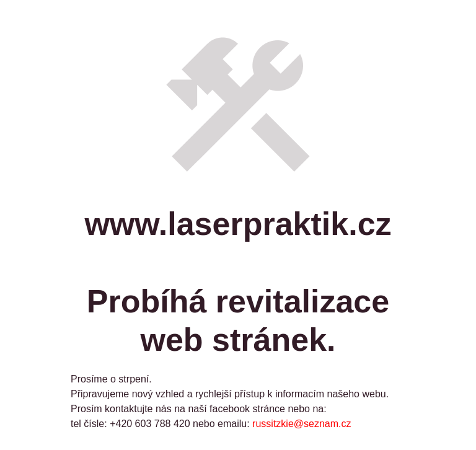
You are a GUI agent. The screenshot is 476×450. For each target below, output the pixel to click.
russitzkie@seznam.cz (302, 424)
